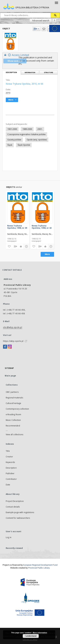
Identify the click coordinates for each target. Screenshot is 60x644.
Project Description (15, 501)
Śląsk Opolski (24, 145)
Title (8, 451)
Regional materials (14, 398)
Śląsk (10, 145)
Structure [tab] (49, 73)
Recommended (13, 426)
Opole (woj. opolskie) (37, 140)
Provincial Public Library (39, 568)
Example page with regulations (20, 512)
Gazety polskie (14, 140)
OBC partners (12, 392)
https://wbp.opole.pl (13, 341)
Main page (10, 376)
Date (8, 485)
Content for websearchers (18, 518)
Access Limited (16, 55)
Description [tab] (11, 73)
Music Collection (13, 420)
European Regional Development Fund (40, 565)
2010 (8, 93)
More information (40, 633)
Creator (9, 457)
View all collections (14, 434)
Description (11, 468)
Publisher (10, 473)
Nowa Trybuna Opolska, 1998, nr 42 (42, 227)
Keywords (10, 462)
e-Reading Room (13, 414)
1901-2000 (12, 129)
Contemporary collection (17, 409)
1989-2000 (27, 129)
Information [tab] (30, 73)
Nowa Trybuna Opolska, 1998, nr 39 (17, 227)
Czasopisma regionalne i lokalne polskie (26, 134)
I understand (31, 636)
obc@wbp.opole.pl (13, 327)
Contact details (13, 507)
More (47, 254)
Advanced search (41, 21)
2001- (40, 129)
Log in (9, 537)
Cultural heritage (14, 403)
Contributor (11, 479)
